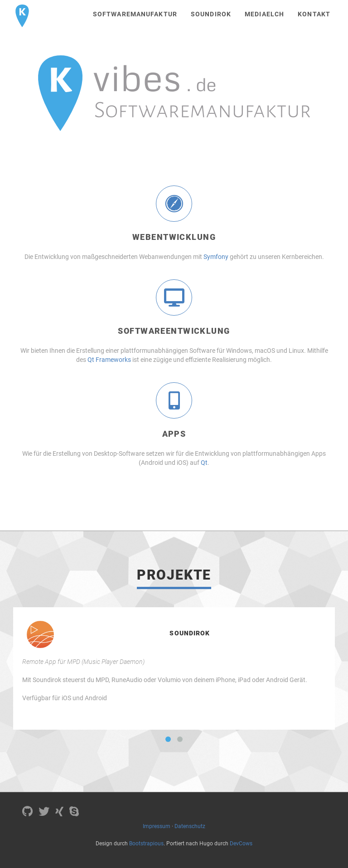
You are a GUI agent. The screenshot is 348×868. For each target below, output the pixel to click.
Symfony (216, 257)
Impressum (157, 826)
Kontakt (314, 14)
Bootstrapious (146, 844)
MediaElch (264, 14)
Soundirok (211, 14)
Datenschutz (190, 826)
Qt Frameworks (109, 360)
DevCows (241, 844)
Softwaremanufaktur (135, 14)
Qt (204, 463)
